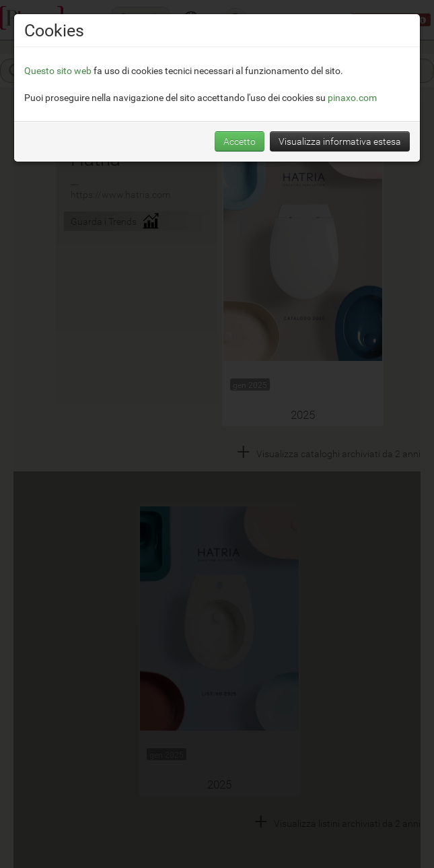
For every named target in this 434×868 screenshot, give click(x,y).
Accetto (240, 141)
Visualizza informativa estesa (340, 141)
